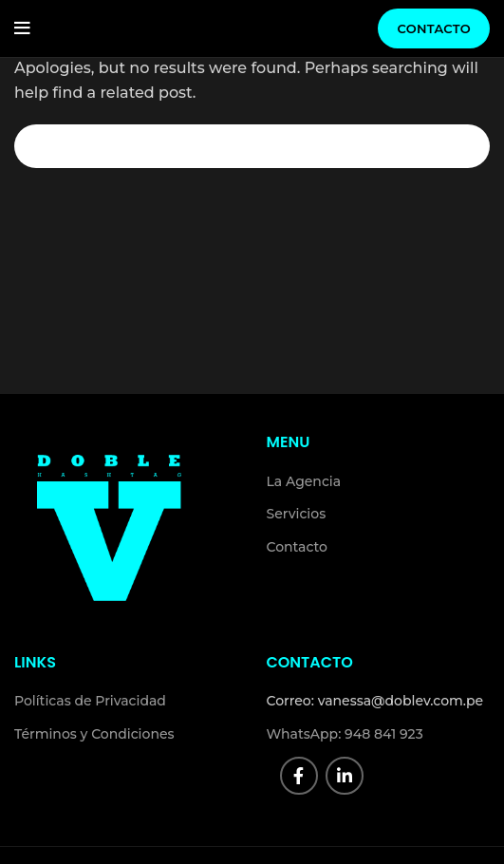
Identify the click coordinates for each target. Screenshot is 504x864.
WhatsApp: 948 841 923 (345, 734)
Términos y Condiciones (94, 734)
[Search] (252, 146)
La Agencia (304, 481)
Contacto (434, 28)
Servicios (297, 514)
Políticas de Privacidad (90, 701)
